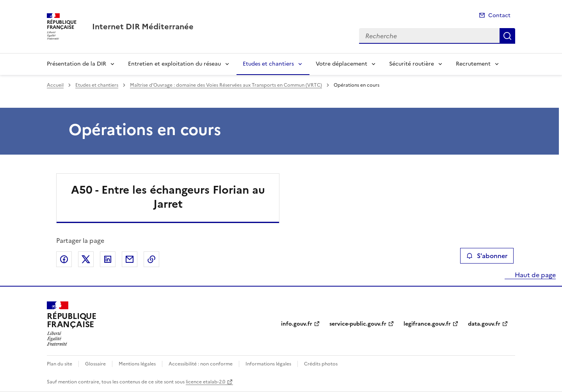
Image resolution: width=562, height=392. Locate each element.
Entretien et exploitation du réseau (174, 64)
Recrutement (473, 64)
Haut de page (534, 275)
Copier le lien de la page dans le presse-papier (151, 259)
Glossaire (95, 364)
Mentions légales (137, 364)
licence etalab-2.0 (205, 382)
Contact (499, 15)
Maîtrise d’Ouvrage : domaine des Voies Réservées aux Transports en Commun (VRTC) (226, 85)
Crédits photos (321, 364)
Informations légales (268, 364)
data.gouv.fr (484, 324)
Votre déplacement (341, 64)
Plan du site (60, 364)
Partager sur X (86, 259)
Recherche (507, 36)
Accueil (55, 85)
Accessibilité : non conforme (201, 364)
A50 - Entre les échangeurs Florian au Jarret (168, 197)
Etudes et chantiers (268, 64)
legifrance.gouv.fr (427, 324)
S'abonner (487, 256)
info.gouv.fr (297, 324)
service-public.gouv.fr (358, 324)
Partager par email (130, 259)
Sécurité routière (412, 64)
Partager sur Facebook (64, 259)
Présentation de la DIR (76, 64)
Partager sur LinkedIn (108, 259)
